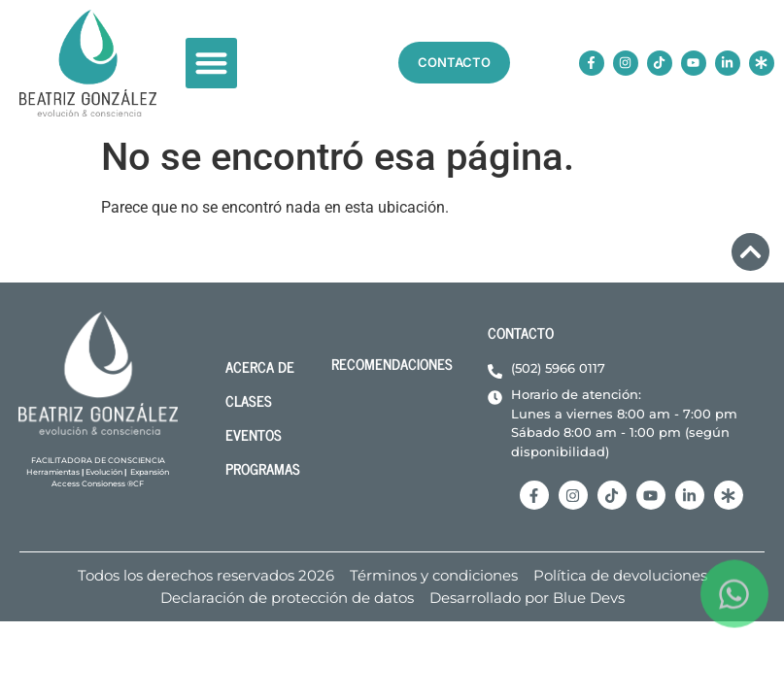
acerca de (260, 366)
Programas (263, 468)
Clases (249, 400)
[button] (211, 64)
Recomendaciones (392, 364)
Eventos (254, 434)
